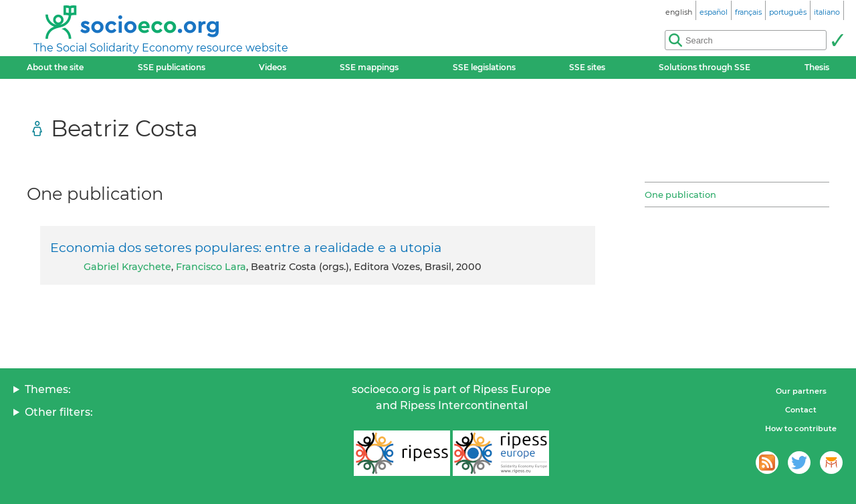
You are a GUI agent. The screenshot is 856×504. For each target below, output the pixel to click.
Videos (273, 67)
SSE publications (172, 67)
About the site (55, 67)
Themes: (48, 389)
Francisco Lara (211, 267)
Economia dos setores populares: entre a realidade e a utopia (246, 247)
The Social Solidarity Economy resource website (161, 48)
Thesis (817, 67)
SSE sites (587, 67)
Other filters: (59, 412)
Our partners (801, 391)
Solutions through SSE (705, 67)
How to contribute (801, 428)
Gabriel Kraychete (127, 267)
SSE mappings (369, 67)
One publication (680, 195)
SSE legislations (484, 67)
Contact (801, 410)
